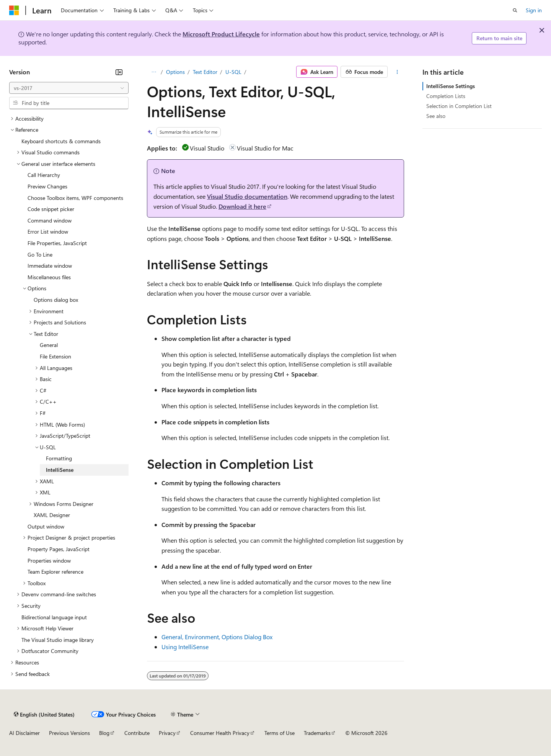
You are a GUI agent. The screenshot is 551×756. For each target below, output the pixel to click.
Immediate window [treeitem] (50, 266)
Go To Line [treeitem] (40, 254)
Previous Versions (69, 733)
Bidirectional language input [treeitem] (54, 617)
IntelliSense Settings (451, 86)
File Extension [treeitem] (55, 356)
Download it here (242, 206)
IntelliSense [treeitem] (60, 470)
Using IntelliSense (185, 647)
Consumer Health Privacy (220, 733)
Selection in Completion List (459, 106)
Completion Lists (446, 96)
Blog (104, 733)
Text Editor (205, 72)
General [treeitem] (49, 345)
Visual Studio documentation (247, 196)
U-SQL (233, 72)
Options (175, 72)
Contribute (137, 733)
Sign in (534, 10)
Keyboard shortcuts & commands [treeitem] (61, 141)
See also (436, 116)
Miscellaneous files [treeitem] (49, 277)
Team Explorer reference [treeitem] (55, 572)
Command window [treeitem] (50, 220)
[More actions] (397, 72)
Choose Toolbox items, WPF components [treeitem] (75, 198)
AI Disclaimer (24, 733)
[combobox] (69, 88)
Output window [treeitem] (46, 526)
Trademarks (317, 733)
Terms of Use (280, 733)
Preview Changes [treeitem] (47, 186)
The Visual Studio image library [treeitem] (58, 640)
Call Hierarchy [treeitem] (44, 175)
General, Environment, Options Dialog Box (217, 637)
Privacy (167, 733)
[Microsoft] (14, 10)
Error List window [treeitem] (48, 232)
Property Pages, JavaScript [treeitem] (59, 549)
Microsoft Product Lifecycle (221, 34)
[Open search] (515, 10)
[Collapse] (119, 72)
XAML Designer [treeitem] (52, 515)
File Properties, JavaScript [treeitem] (57, 243)
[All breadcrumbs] (154, 72)
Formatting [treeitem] (59, 458)
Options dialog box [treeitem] (56, 300)
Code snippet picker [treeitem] (51, 209)
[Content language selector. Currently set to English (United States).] (44, 714)
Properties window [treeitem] (49, 560)
